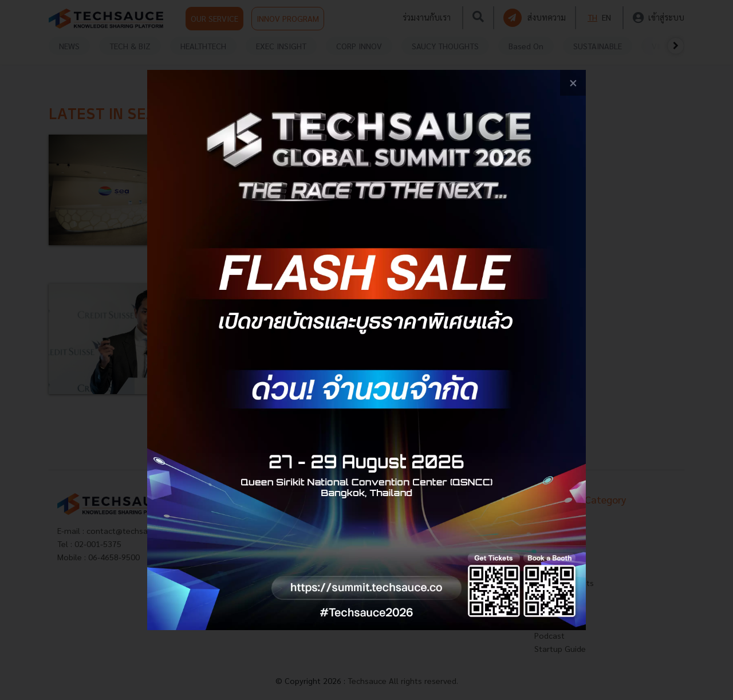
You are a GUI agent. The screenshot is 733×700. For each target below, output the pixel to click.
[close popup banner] (573, 83)
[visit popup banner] (366, 350)
